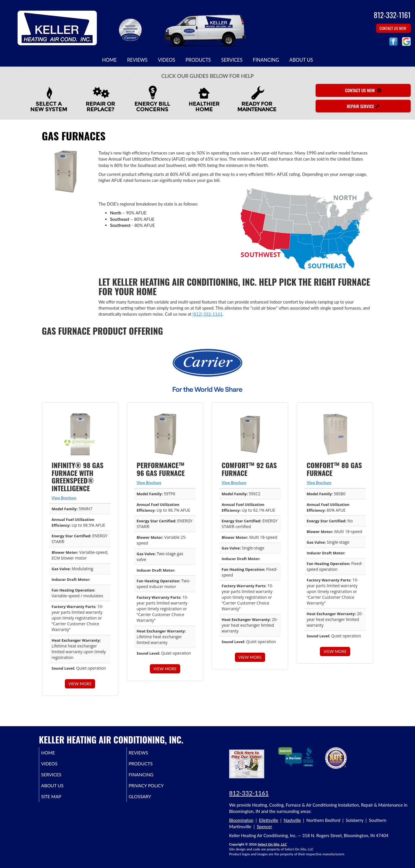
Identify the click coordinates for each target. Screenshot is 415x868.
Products (198, 60)
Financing (266, 60)
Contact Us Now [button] (393, 28)
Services (232, 60)
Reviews (137, 60)
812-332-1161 (249, 793)
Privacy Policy (156, 790)
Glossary (148, 802)
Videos (167, 60)
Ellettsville (269, 820)
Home (109, 60)
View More (80, 684)
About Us (301, 60)
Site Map (59, 802)
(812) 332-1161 (207, 314)
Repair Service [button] (363, 106)
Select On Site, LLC (272, 844)
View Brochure (64, 498)
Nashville (292, 820)
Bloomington (241, 820)
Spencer (264, 826)
